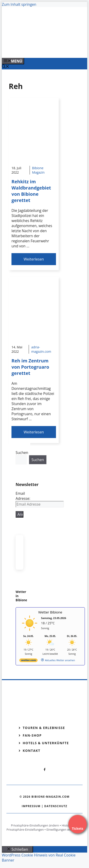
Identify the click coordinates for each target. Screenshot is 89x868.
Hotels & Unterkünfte (46, 743)
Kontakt (32, 751)
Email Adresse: (23, 496)
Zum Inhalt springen (19, 4)
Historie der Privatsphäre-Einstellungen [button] (42, 827)
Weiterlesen (34, 259)
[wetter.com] (28, 661)
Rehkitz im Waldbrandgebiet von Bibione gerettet (31, 191)
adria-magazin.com (41, 349)
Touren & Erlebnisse (44, 728)
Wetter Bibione (50, 612)
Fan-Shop (32, 735)
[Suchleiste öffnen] (6, 67)
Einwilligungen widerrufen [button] (64, 829)
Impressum (31, 806)
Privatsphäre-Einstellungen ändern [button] (35, 825)
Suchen (22, 453)
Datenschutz (56, 806)
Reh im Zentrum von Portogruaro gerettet (30, 367)
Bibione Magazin (38, 170)
